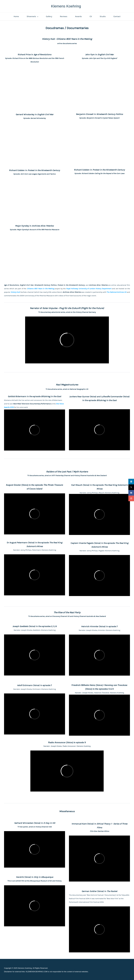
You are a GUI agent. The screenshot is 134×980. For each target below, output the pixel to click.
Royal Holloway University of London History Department (89, 289)
